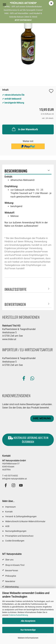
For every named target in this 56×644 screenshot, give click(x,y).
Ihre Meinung (42, 418)
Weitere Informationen (28, 638)
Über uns (9, 560)
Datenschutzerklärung (18, 615)
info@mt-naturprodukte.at (15, 479)
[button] (24, 378)
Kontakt (9, 512)
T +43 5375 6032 (10, 476)
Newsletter (10, 581)
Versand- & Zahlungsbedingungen (21, 516)
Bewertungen (15, 304)
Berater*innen (12, 571)
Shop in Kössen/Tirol (15, 565)
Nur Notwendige (28, 630)
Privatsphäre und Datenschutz (19, 536)
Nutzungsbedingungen (16, 531)
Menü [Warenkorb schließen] (4, 5)
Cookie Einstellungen (15, 541)
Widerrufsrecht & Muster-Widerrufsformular (25, 521)
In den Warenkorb (25, 129)
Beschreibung (16, 171)
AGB (7, 526)
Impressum (10, 507)
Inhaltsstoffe (16, 289)
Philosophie (11, 576)
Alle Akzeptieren (28, 621)
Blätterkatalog (12, 587)
